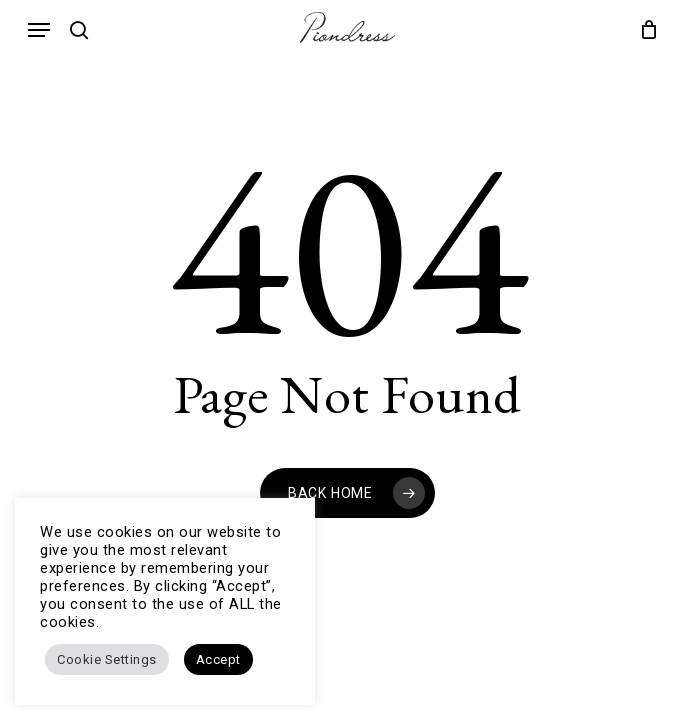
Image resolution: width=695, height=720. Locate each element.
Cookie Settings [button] (107, 659)
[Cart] (644, 29)
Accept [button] (218, 659)
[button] (39, 30)
